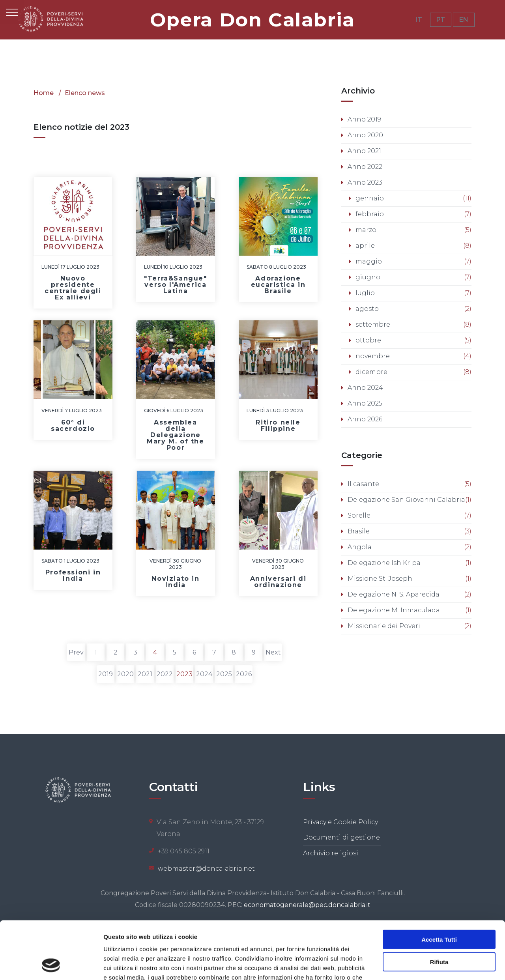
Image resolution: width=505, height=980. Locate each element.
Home (44, 93)
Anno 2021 (364, 151)
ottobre (368, 340)
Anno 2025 (365, 403)
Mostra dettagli (415, 964)
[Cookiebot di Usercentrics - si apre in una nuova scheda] (51, 965)
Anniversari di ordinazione (278, 582)
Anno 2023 (365, 182)
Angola (360, 547)
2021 (145, 674)
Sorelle (359, 515)
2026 (244, 674)
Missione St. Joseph (380, 579)
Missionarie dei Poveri (384, 626)
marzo (366, 230)
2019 (106, 674)
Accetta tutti (439, 885)
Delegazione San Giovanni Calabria (406, 500)
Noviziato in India (175, 582)
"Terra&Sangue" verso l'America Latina (175, 285)
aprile (365, 246)
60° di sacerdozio (73, 425)
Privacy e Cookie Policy (340, 822)
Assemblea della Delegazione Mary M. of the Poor (175, 435)
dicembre (371, 372)
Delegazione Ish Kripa (384, 563)
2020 (125, 674)
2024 (204, 674)
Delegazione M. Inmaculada (394, 610)
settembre (373, 324)
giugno (368, 277)
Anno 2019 (364, 119)
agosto (367, 309)
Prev (76, 652)
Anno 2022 (365, 167)
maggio (369, 261)
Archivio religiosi (331, 853)
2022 (165, 674)
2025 (224, 674)
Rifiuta (439, 908)
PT (441, 20)
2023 (184, 674)
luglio (365, 293)
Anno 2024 (365, 388)
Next (273, 652)
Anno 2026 (365, 419)
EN (464, 20)
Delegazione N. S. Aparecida (394, 594)
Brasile (359, 531)
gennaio (370, 198)
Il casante (363, 484)
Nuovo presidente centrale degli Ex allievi (73, 288)
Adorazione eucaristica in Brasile (278, 285)
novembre (373, 356)
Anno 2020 (365, 135)
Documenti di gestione (341, 837)
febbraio (370, 214)
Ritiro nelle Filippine (278, 425)
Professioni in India (73, 575)
